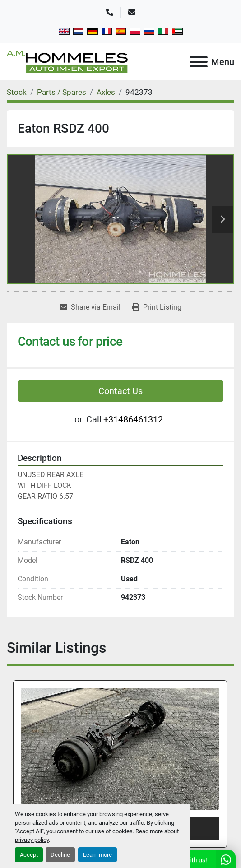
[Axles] (106, 92)
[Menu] (199, 62)
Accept (29, 855)
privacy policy (32, 840)
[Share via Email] (90, 307)
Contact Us (120, 391)
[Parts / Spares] (62, 92)
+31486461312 (133, 419)
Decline (60, 855)
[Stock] (17, 92)
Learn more (97, 855)
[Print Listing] (157, 307)
